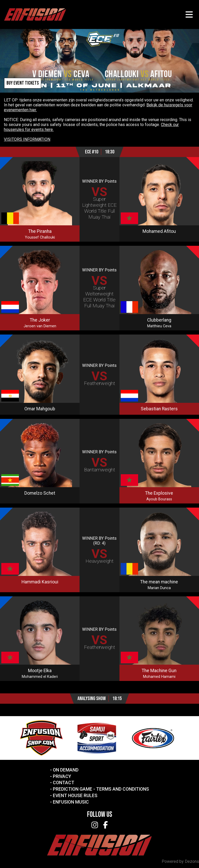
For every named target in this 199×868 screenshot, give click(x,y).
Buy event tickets (23, 83)
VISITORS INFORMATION (27, 139)
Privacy (62, 776)
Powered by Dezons (180, 861)
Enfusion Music (71, 802)
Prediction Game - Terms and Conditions (101, 789)
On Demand (66, 770)
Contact (64, 783)
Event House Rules (75, 796)
